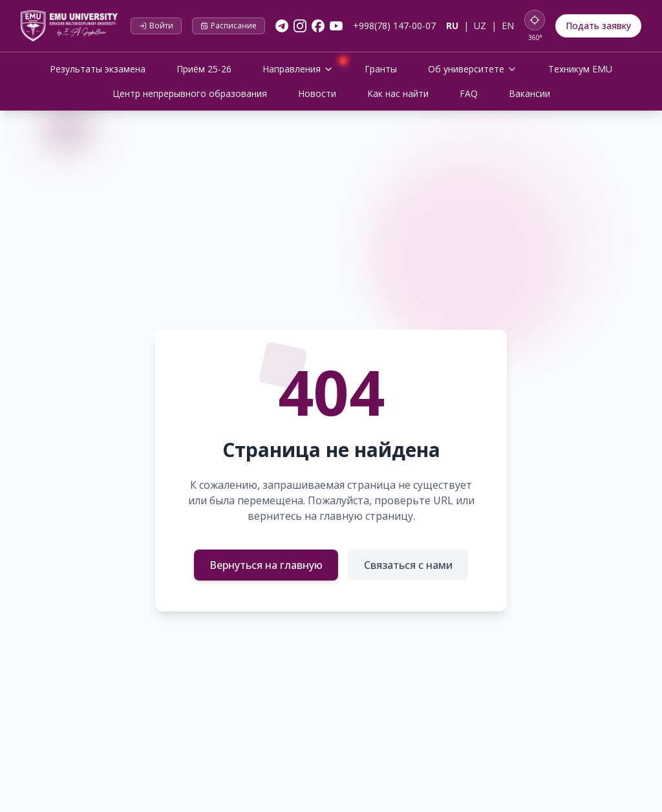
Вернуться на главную (266, 565)
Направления (303, 68)
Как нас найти (398, 93)
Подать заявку (598, 26)
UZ (480, 26)
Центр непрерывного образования (190, 93)
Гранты (381, 69)
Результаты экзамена (98, 69)
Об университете (473, 69)
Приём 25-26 (204, 69)
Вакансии (529, 93)
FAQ (469, 93)
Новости (317, 93)
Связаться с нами (408, 565)
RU (452, 26)
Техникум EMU (580, 69)
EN (508, 26)
